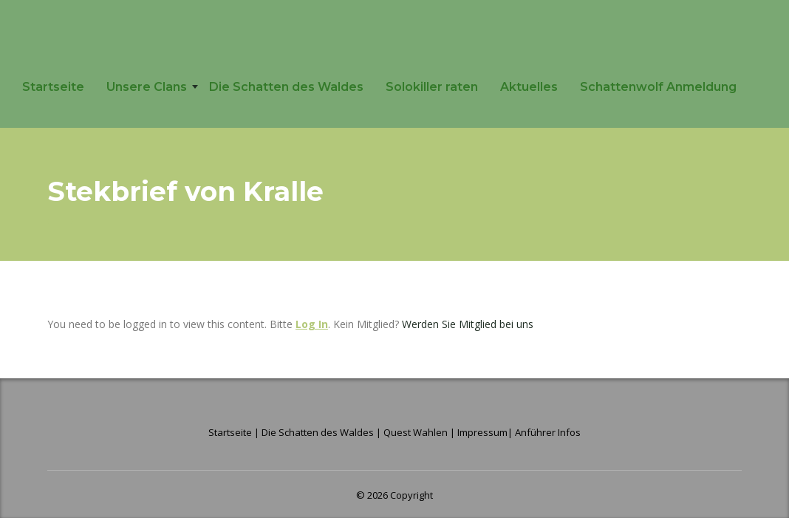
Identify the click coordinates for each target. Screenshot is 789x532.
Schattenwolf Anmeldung (658, 87)
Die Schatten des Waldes (286, 87)
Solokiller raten (432, 87)
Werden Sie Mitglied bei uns (468, 324)
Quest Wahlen (416, 432)
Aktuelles (529, 87)
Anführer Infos (548, 432)
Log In (312, 324)
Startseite (53, 87)
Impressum (482, 432)
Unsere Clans (147, 87)
